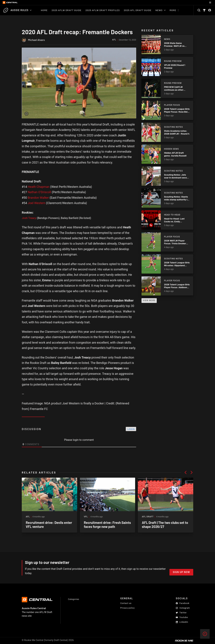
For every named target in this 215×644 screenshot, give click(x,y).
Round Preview (173, 61)
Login (131, 429)
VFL (86, 517)
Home (44, 10)
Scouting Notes (173, 127)
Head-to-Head (172, 215)
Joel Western (37, 203)
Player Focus (172, 105)
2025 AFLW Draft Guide (66, 10)
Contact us (126, 603)
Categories (74, 599)
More (173, 10)
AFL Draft (148, 517)
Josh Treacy (29, 218)
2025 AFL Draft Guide (138, 10)
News (160, 10)
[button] (186, 472)
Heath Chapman (39, 187)
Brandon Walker (38, 198)
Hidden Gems (172, 149)
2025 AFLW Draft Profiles (103, 10)
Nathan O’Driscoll (39, 192)
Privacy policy (127, 608)
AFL (114, 40)
